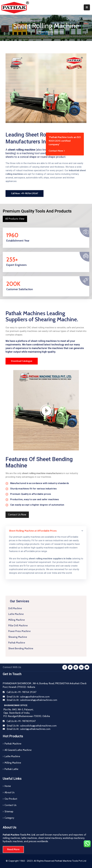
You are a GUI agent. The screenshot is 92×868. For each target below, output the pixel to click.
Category (9, 818)
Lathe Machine (16, 614)
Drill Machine (15, 608)
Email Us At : (28, 697)
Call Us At (21, 692)
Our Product (11, 799)
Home (32, 32)
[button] (25, 194)
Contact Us (10, 805)
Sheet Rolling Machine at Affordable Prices (33, 531)
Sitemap (9, 811)
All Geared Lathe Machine (18, 750)
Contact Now (57, 151)
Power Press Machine (19, 631)
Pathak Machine (17, 643)
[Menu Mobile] (87, 7)
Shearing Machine (18, 637)
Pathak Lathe (11, 769)
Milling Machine (17, 620)
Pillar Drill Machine (18, 626)
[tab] (46, 531)
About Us (10, 792)
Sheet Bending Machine (21, 648)
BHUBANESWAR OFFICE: (16, 705)
